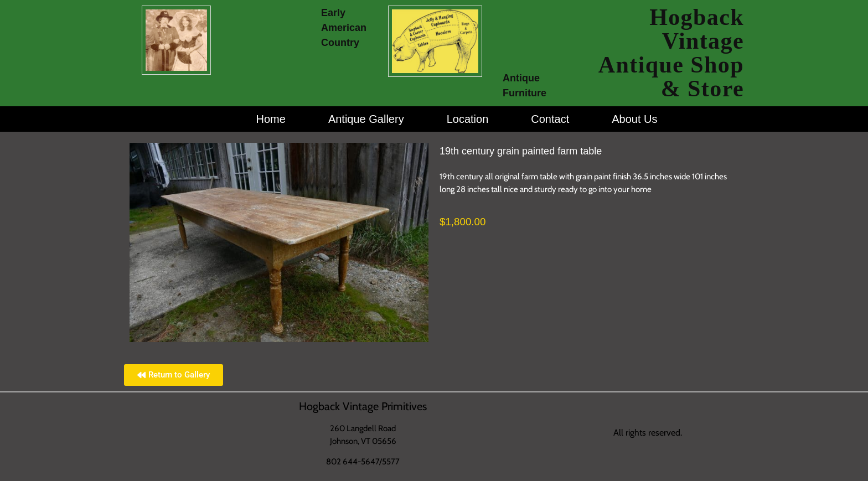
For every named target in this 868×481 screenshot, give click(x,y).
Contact (550, 119)
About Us (634, 119)
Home (271, 119)
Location (468, 119)
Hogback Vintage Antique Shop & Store (671, 53)
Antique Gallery (366, 119)
